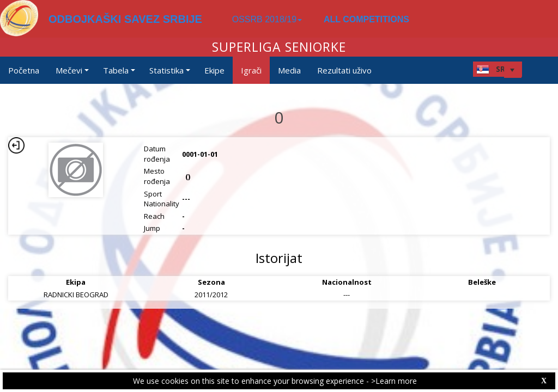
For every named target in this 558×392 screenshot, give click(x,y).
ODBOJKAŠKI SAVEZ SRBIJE (125, 19)
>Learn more (394, 381)
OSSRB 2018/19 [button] (267, 19)
